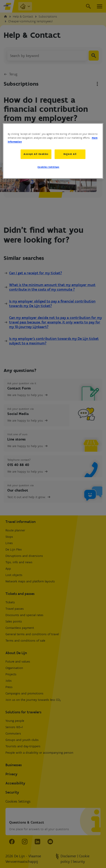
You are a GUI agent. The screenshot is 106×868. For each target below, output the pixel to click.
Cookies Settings (48, 167)
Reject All (70, 154)
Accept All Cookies (36, 154)
